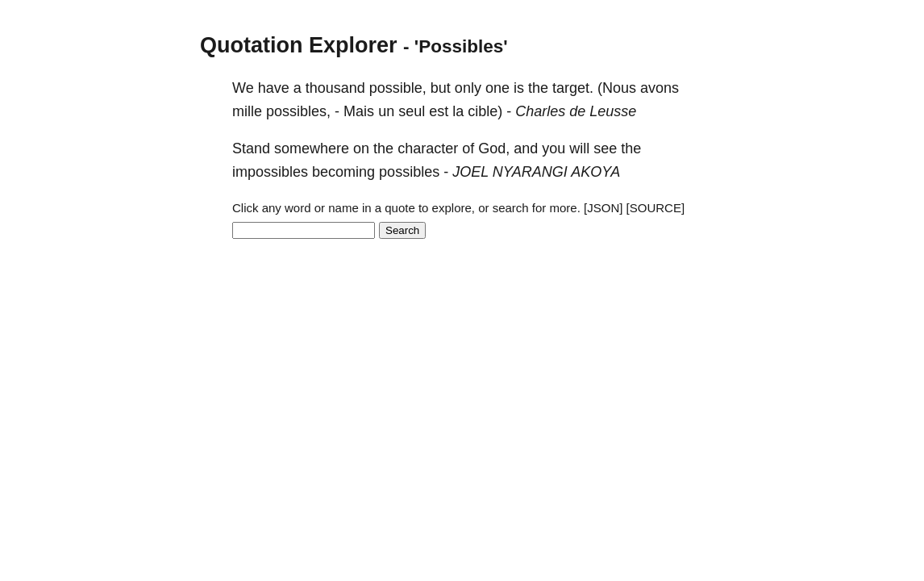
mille (247, 111)
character (428, 148)
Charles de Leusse (576, 111)
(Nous (617, 88)
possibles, (298, 111)
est (439, 111)
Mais (359, 111)
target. (573, 88)
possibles (409, 172)
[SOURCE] (656, 208)
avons (660, 88)
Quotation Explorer (299, 45)
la (458, 111)
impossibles (270, 172)
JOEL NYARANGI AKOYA (536, 172)
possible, (398, 88)
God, (494, 148)
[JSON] (603, 208)
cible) (485, 111)
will (579, 148)
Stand (251, 148)
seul (412, 111)
